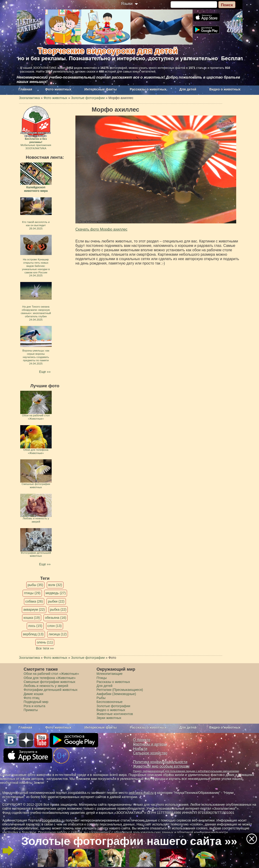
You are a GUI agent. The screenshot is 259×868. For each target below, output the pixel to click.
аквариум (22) (34, 610)
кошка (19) (32, 618)
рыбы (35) (35, 585)
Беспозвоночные (110, 702)
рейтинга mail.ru (141, 793)
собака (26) (34, 601)
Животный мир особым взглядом (161, 766)
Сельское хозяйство (150, 753)
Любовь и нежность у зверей (46, 686)
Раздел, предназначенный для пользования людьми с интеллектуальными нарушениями (186, 771)
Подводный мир (36, 702)
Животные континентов (115, 714)
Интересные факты (101, 89)
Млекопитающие (110, 674)
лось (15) (35, 626)
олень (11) (45, 642)
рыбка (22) (58, 610)
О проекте (142, 740)
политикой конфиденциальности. (203, 832)
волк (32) (55, 585)
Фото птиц (32, 698)
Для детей (188, 89)
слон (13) (55, 626)
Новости (140, 749)
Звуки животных (109, 718)
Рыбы (101, 698)
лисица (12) (58, 634)
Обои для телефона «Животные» (50, 678)
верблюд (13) (33, 634)
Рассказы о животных (148, 89)
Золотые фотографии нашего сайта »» (129, 841)
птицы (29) (32, 593)
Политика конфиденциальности (160, 762)
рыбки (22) (56, 601)
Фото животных (58, 89)
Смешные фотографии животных (50, 682)
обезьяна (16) (55, 618)
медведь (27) (56, 593)
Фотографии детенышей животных (51, 690)
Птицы (102, 678)
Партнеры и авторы (150, 744)
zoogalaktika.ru (53, 820)
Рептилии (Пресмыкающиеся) (120, 690)
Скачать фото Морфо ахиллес (101, 229)
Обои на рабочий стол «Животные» (51, 674)
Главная (25, 89)
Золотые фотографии (113, 706)
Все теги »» (45, 648)
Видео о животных (225, 89)
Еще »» (45, 372)
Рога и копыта (35, 706)
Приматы (31, 710)
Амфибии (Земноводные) (116, 694)
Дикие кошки (34, 694)
